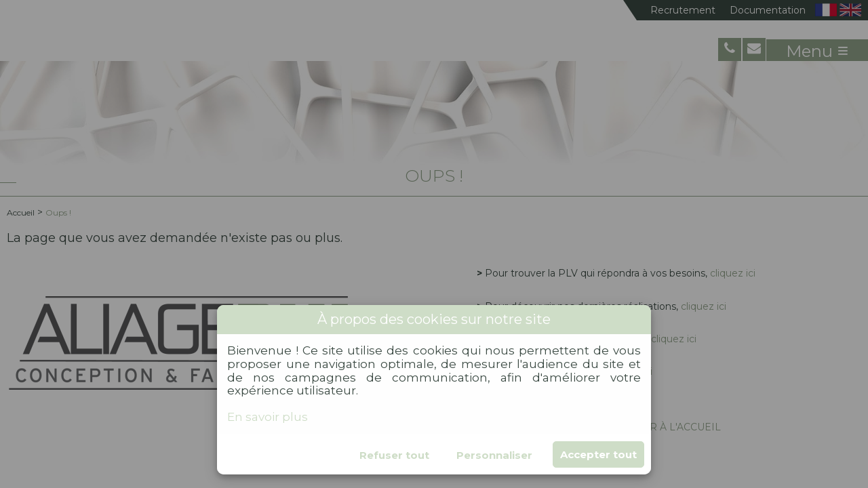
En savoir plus (268, 417)
